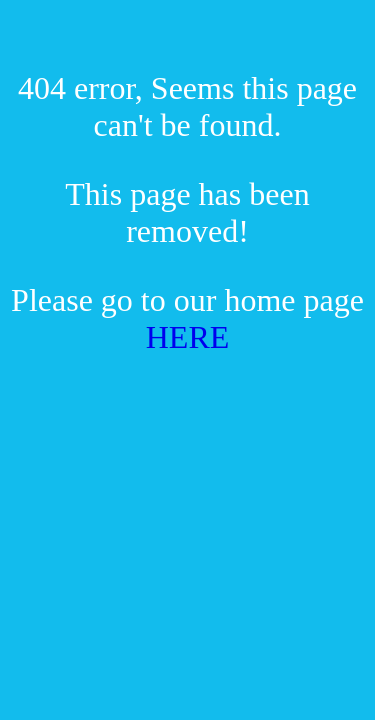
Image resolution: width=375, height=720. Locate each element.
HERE (188, 337)
